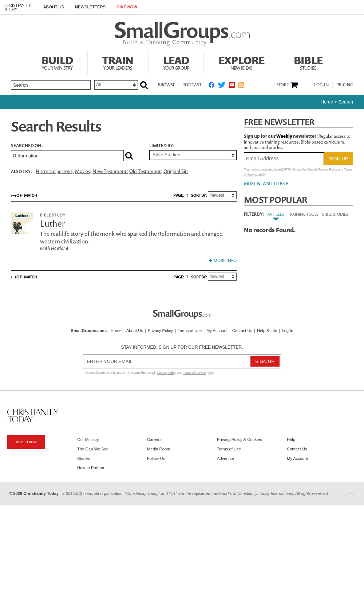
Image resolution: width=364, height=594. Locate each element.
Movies (82, 171)
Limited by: (162, 146)
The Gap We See (93, 449)
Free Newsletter (279, 122)
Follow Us (156, 458)
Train (118, 62)
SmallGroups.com (88, 331)
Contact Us (242, 331)
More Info (223, 260)
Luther (53, 223)
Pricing (345, 85)
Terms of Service (195, 373)
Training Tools (303, 214)
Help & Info (267, 331)
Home (327, 102)
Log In (321, 85)
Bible (308, 62)
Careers (154, 439)
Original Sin (176, 171)
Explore (241, 62)
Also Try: (21, 171)
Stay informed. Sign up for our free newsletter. (182, 347)
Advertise (225, 458)
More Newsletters (264, 183)
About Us (54, 7)
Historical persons (54, 171)
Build (57, 62)
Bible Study (53, 215)
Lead (176, 62)
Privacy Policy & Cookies (240, 439)
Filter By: (254, 214)
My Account (217, 331)
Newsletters (90, 7)
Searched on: (27, 146)
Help (291, 439)
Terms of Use (190, 331)
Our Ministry (88, 439)
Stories (84, 458)
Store (282, 85)
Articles (276, 214)
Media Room (159, 449)
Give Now (127, 7)
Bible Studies (335, 214)
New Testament (110, 171)
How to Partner (91, 468)
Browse (167, 85)
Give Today (26, 442)
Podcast (192, 85)
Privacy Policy (328, 169)
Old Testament (145, 171)
